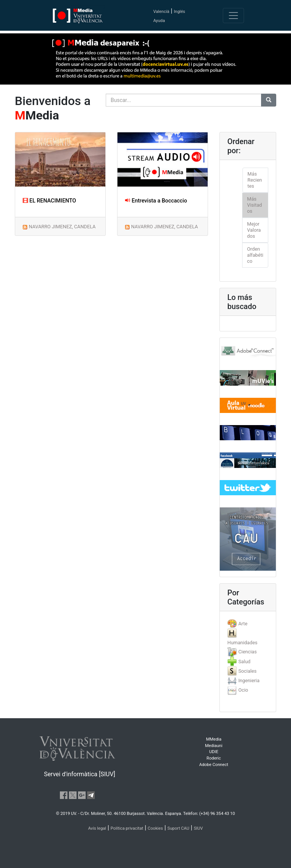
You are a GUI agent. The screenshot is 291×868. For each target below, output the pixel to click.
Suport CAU (178, 828)
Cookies (155, 828)
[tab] (248, 624)
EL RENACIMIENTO (49, 201)
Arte (243, 624)
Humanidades (242, 643)
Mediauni (214, 746)
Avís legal (97, 828)
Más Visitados (254, 205)
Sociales (247, 671)
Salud (244, 662)
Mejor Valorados (254, 230)
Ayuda (159, 21)
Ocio (243, 690)
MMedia (214, 739)
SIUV (198, 828)
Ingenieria (249, 680)
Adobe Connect (214, 765)
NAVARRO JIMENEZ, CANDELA (62, 227)
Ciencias (248, 652)
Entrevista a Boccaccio (156, 201)
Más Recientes (255, 180)
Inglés (180, 12)
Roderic (214, 758)
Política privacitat (127, 828)
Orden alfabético (255, 255)
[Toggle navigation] (233, 16)
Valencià (161, 12)
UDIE (214, 752)
